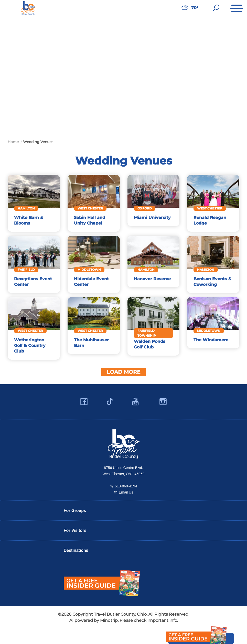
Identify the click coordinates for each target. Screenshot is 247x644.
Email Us (126, 503)
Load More (123, 383)
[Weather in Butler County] (185, 8)
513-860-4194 (126, 497)
